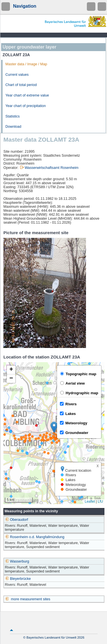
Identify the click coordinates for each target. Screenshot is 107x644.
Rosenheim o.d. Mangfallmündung (35, 537)
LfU (100, 502)
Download (13, 127)
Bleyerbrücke (18, 579)
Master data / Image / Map (26, 64)
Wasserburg (17, 561)
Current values (17, 75)
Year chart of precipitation (26, 106)
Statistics (12, 116)
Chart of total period (21, 85)
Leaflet (90, 502)
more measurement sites (31, 599)
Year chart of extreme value (27, 95)
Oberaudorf (16, 520)
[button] (54, 427)
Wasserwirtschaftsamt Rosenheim (52, 168)
